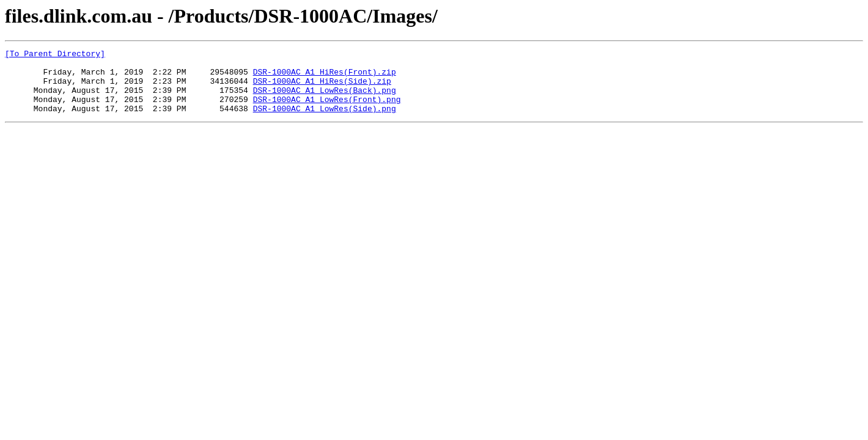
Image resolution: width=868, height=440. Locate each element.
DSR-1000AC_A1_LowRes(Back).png (325, 99)
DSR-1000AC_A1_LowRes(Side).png (325, 121)
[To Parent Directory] (55, 55)
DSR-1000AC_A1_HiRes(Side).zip (322, 88)
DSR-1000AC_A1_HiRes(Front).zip (325, 77)
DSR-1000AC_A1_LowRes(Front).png (327, 110)
